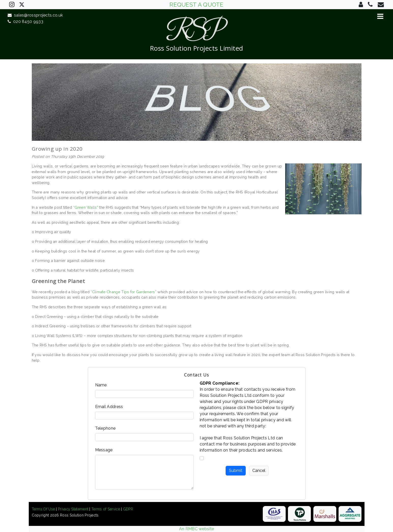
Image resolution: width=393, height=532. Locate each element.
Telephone (105, 428)
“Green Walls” (86, 207)
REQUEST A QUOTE (196, 5)
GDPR (128, 509)
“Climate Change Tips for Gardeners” (123, 292)
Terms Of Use (43, 509)
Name (101, 385)
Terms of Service (106, 509)
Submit (236, 471)
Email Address (109, 407)
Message (104, 450)
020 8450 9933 (25, 22)
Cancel (259, 471)
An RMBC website (197, 529)
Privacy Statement (73, 509)
